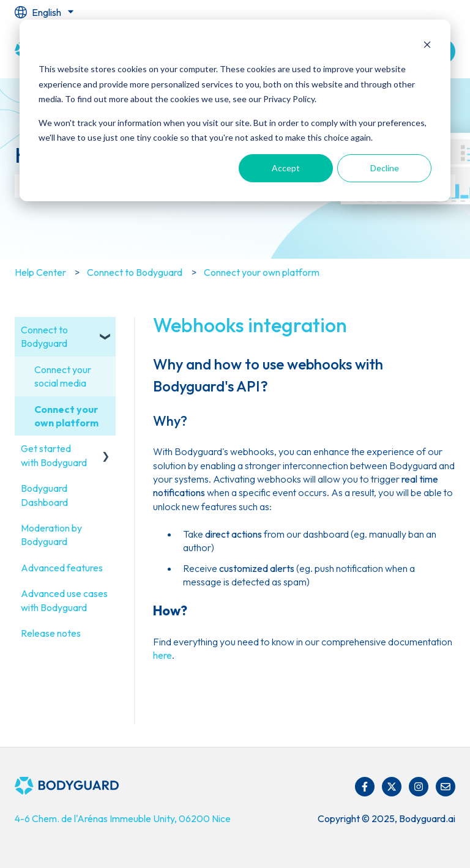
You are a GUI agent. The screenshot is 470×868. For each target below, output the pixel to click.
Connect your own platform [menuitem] (66, 416)
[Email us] (446, 787)
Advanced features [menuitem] (62, 568)
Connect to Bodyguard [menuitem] (44, 336)
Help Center (40, 272)
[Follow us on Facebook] (365, 787)
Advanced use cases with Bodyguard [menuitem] (64, 600)
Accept (286, 168)
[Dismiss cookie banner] (427, 46)
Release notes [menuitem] (51, 633)
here (162, 655)
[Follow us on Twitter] (392, 787)
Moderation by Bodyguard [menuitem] (51, 535)
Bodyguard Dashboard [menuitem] (44, 495)
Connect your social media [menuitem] (63, 376)
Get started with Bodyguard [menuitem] (54, 455)
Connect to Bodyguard (135, 272)
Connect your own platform (262, 272)
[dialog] (235, 110)
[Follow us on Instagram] (419, 787)
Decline (385, 168)
